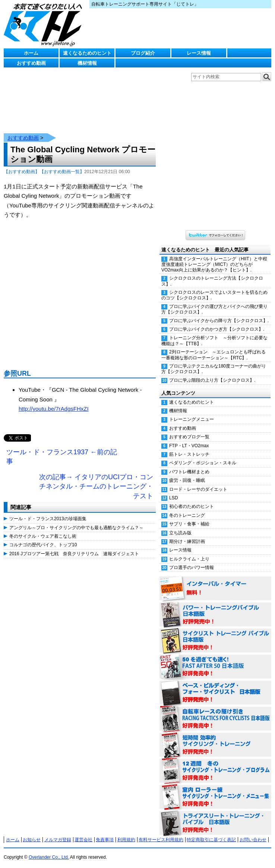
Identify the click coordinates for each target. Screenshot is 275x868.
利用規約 (126, 832)
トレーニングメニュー (192, 412)
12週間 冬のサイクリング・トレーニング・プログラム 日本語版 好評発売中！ (215, 764)
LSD (173, 490)
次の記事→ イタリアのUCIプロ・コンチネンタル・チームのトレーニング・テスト (96, 479)
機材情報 (87, 63)
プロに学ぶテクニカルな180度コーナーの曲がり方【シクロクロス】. (214, 361)
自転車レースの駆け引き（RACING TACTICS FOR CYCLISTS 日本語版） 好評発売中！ (215, 712)
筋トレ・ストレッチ (189, 447)
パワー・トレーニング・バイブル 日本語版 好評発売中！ (215, 607)
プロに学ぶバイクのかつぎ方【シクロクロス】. (217, 322)
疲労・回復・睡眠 (187, 473)
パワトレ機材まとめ (189, 464)
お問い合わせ (253, 832)
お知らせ (32, 832)
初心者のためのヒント (192, 499)
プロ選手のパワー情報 (192, 560)
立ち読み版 (180, 525)
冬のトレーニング (187, 508)
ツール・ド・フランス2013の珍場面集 (48, 511)
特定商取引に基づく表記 (211, 832)
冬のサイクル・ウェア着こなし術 (43, 529)
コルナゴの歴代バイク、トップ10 (43, 537)
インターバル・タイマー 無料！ (215, 581)
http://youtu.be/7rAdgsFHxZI (54, 401)
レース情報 (199, 53)
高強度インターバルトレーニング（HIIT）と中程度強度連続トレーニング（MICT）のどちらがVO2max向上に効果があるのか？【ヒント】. (214, 257)
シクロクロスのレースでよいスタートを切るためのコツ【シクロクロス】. (214, 288)
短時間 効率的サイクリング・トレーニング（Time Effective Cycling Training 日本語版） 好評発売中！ (215, 738)
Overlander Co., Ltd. (49, 850)
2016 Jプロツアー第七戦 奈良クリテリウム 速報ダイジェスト (74, 546)
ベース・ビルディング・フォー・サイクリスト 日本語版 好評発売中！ (215, 686)
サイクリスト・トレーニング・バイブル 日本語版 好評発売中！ (215, 633)
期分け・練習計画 (187, 534)
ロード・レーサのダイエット (198, 482)
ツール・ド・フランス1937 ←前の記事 (62, 449)
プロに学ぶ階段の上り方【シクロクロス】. (212, 373)
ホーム (31, 53)
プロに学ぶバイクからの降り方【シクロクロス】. (219, 313)
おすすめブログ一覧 (189, 429)
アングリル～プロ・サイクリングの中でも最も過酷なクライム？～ (76, 520)
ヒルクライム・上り (189, 551)
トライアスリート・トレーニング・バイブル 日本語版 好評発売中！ (215, 816)
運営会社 (83, 832)
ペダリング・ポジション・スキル (203, 455)
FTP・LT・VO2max (189, 438)
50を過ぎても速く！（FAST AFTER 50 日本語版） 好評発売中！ (215, 659)
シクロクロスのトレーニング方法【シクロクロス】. (212, 274)
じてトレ (45, 24)
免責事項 (105, 832)
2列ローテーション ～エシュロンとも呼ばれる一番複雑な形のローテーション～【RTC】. (214, 347)
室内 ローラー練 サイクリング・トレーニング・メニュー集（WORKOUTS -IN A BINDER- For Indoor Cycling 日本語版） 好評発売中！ (215, 790)
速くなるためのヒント (87, 53)
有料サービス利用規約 (161, 832)
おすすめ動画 (31, 63)
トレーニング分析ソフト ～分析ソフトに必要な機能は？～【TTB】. (214, 333)
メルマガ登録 (58, 832)
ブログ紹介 (143, 53)
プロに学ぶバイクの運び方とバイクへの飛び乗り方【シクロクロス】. (214, 302)
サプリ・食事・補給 (189, 516)
